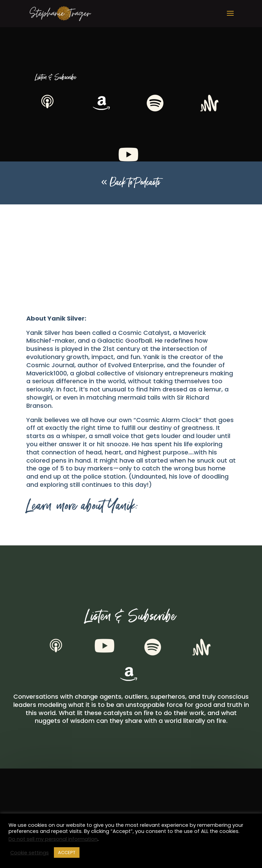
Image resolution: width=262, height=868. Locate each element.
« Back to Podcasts (131, 183)
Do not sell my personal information (53, 839)
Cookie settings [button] (30, 853)
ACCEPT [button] (67, 852)
